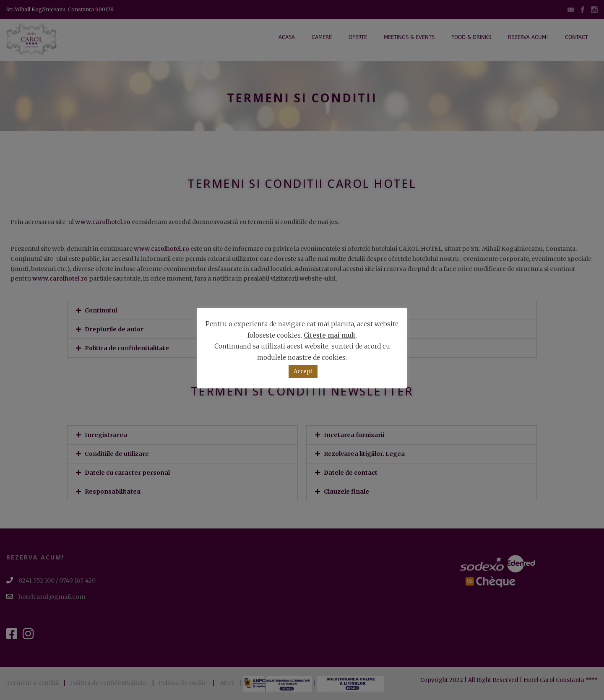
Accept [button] (303, 371)
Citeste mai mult (330, 335)
